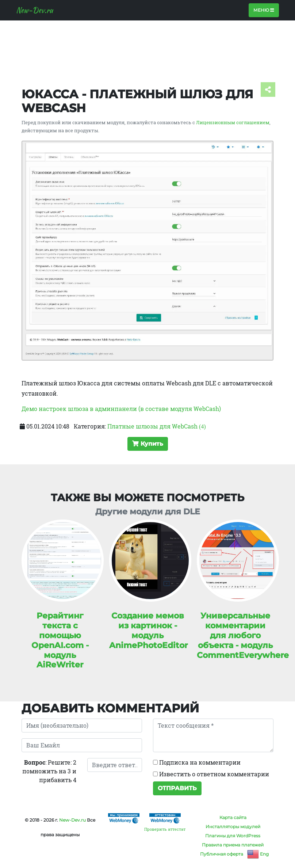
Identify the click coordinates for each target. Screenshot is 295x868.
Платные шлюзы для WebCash (157, 426)
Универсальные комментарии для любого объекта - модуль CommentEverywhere (243, 635)
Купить (148, 444)
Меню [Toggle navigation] (264, 10)
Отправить (177, 788)
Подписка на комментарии (197, 762)
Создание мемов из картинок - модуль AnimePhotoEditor (148, 630)
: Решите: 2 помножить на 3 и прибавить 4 (49, 771)
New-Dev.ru (35, 10)
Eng (258, 854)
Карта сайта (233, 817)
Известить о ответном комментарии (211, 774)
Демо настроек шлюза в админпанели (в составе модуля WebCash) (121, 409)
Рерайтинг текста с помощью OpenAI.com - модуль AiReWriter (60, 640)
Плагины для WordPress (233, 836)
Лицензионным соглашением (233, 122)
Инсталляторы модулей (233, 827)
